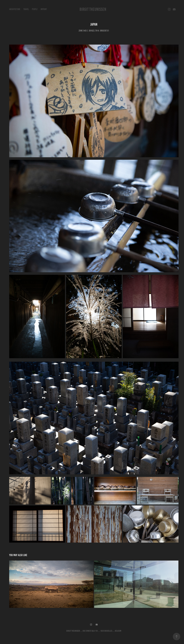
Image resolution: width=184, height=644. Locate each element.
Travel (26, 9)
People (35, 9)
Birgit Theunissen (93, 9)
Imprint (44, 9)
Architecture (15, 9)
